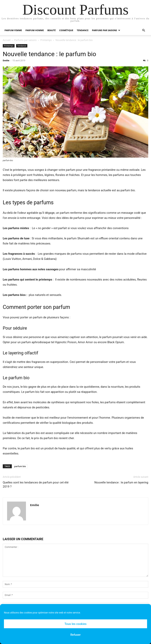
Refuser (75, 635)
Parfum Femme (13, 30)
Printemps (46, 40)
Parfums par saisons (105, 30)
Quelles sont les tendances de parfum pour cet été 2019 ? (36, 485)
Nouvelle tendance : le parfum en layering (121, 482)
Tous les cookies (75, 624)
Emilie (6, 60)
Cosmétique (66, 30)
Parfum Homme (35, 30)
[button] (144, 30)
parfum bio (20, 466)
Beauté (52, 30)
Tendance (82, 30)
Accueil (7, 40)
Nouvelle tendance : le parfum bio (49, 54)
